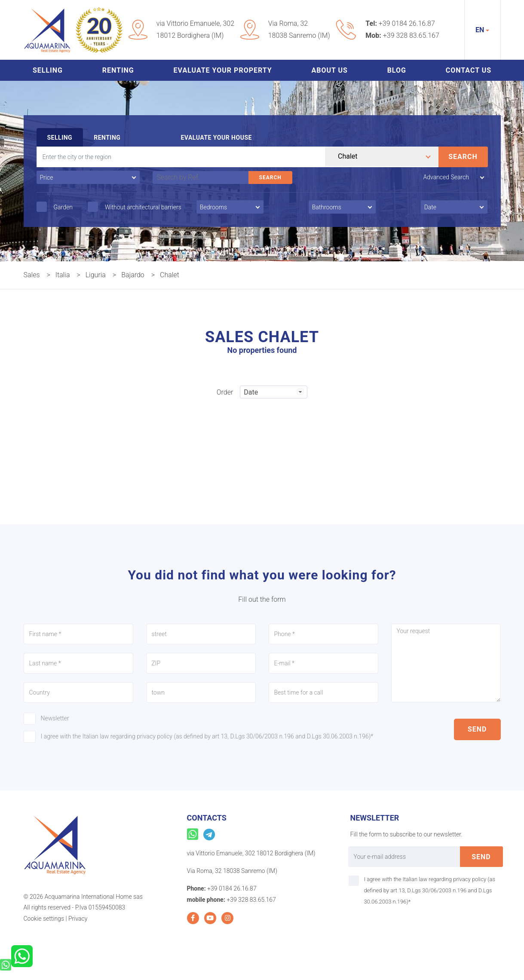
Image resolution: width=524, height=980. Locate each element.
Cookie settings (44, 919)
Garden (63, 207)
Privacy (78, 919)
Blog (397, 70)
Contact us (469, 70)
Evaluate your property (223, 70)
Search (463, 157)
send (477, 729)
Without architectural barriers (143, 207)
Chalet (170, 275)
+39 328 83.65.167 (411, 35)
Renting (118, 70)
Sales (32, 275)
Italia (63, 275)
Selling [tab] (60, 138)
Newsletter (55, 718)
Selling (48, 70)
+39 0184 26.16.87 (407, 23)
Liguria (96, 275)
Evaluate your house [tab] (216, 138)
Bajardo (133, 275)
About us (329, 70)
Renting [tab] (107, 138)
